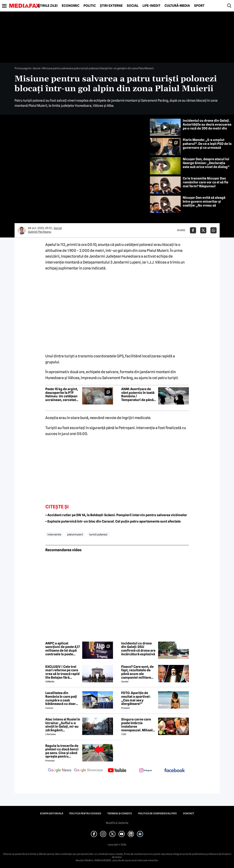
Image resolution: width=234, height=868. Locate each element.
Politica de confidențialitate (158, 813)
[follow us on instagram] (146, 771)
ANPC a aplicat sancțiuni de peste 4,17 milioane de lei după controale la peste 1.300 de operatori (63, 649)
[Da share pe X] (203, 230)
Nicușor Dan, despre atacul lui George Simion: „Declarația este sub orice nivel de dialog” (206, 163)
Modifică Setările (117, 823)
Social (133, 6)
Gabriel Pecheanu (40, 232)
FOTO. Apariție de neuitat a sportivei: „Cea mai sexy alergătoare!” (136, 698)
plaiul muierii (75, 534)
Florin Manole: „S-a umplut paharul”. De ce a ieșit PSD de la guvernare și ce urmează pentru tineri (207, 146)
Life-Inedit (151, 6)
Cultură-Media (177, 6)
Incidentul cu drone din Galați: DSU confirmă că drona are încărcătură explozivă (138, 649)
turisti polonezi (98, 534)
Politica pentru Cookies (85, 813)
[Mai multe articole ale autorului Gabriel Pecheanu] (22, 230)
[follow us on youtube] (117, 771)
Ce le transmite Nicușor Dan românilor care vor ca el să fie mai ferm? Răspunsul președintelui (205, 184)
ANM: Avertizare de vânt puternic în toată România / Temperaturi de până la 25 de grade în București (138, 394)
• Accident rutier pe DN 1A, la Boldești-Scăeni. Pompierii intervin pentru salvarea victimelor (116, 515)
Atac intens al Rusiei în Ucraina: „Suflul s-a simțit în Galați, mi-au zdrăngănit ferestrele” (63, 725)
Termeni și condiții (120, 813)
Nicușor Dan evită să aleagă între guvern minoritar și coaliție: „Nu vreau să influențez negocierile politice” (207, 204)
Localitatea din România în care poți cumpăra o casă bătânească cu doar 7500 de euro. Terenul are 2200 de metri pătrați (62, 698)
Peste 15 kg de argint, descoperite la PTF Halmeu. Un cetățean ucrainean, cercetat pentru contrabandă (62, 394)
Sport (199, 6)
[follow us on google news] (60, 771)
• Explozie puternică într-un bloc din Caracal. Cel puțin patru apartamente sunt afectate (113, 521)
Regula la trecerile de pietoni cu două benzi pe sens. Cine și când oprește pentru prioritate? (62, 751)
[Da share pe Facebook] (193, 230)
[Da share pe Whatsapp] (213, 230)
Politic (90, 6)
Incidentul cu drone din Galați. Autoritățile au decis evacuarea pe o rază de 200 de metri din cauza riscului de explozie (207, 127)
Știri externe (111, 6)
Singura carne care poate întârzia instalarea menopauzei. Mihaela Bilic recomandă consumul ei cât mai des (138, 725)
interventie (54, 534)
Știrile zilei (48, 6)
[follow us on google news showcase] (88, 771)
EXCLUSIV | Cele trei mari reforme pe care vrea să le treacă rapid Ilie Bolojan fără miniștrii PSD (62, 672)
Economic (71, 6)
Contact (189, 813)
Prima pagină (23, 68)
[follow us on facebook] (175, 771)
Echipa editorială (52, 813)
